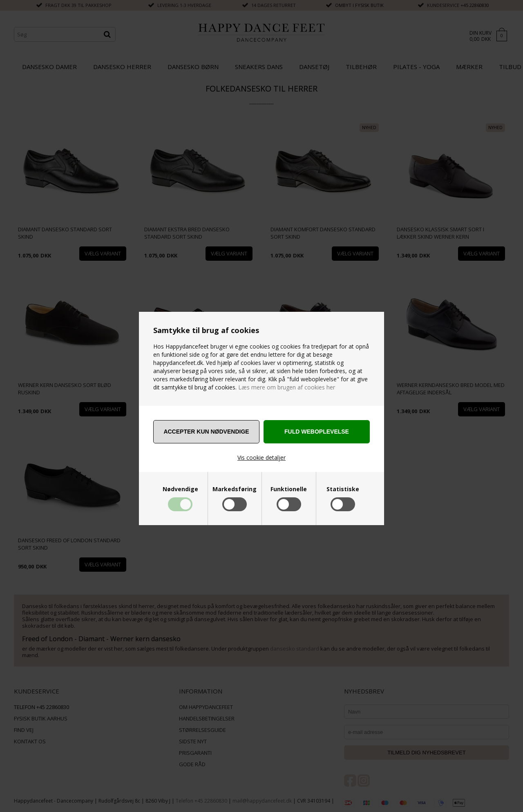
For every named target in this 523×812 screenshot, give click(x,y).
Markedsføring (235, 489)
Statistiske (343, 489)
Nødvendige (180, 489)
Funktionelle (289, 489)
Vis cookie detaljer (261, 457)
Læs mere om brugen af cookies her (286, 387)
